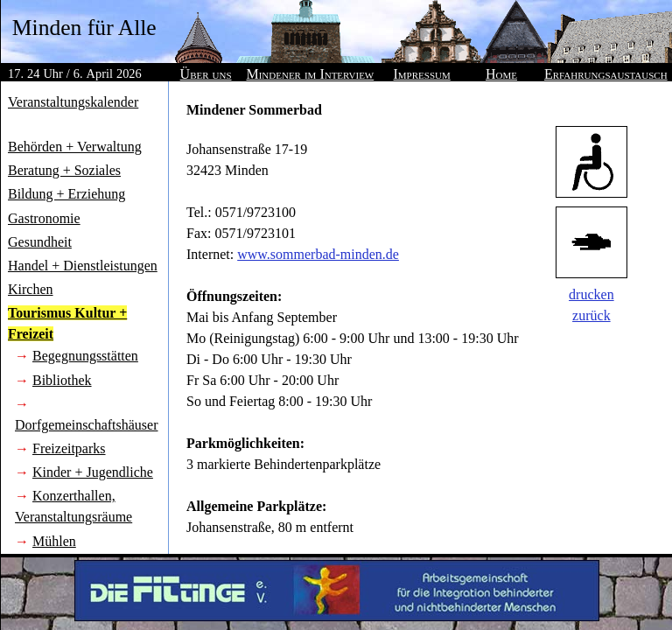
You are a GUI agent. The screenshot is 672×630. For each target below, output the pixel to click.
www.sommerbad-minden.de (318, 254)
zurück (591, 315)
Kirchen (31, 289)
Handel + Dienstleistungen (83, 266)
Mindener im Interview (310, 74)
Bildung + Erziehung (66, 194)
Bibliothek (62, 380)
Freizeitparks (69, 448)
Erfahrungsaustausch (606, 74)
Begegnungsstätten (85, 356)
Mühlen (54, 541)
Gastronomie (44, 218)
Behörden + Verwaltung (75, 147)
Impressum (422, 74)
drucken (591, 294)
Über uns (206, 74)
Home (501, 74)
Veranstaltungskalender (73, 102)
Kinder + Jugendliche (93, 472)
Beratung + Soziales (64, 170)
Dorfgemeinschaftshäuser (87, 425)
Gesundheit (40, 242)
